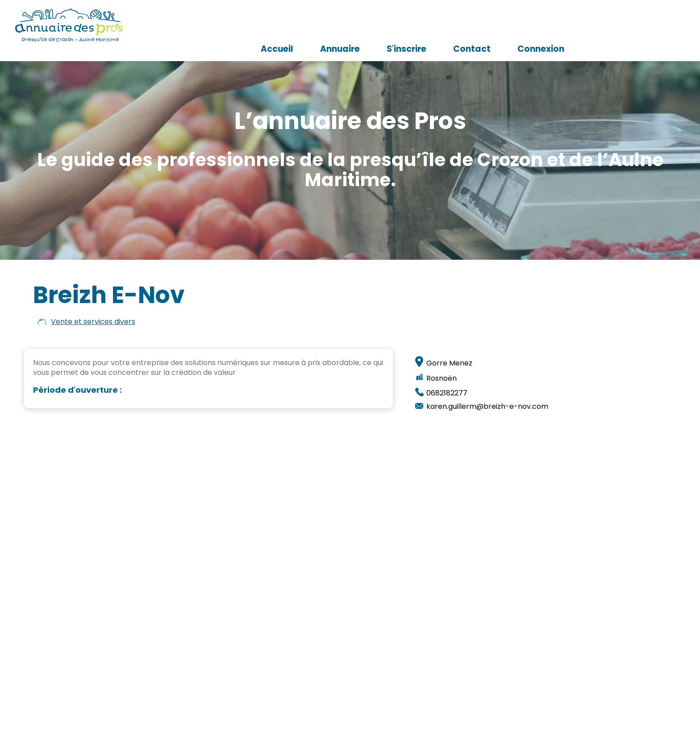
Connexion (648, 25)
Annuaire (447, 25)
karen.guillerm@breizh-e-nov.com (487, 407)
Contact (579, 25)
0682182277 (447, 393)
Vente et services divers (93, 322)
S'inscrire (514, 25)
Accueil (384, 25)
